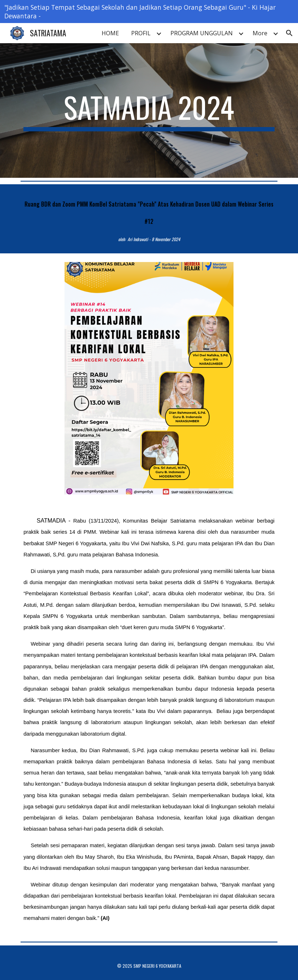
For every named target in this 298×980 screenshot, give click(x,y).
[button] (289, 33)
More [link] (260, 33)
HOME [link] (110, 33)
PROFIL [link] (141, 33)
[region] (149, 12)
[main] (149, 110)
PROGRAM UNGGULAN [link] (202, 33)
